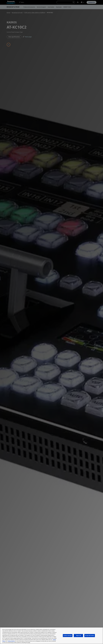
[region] (51, 636)
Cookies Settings (68, 635)
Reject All (78, 635)
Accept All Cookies (90, 635)
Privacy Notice (11, 641)
